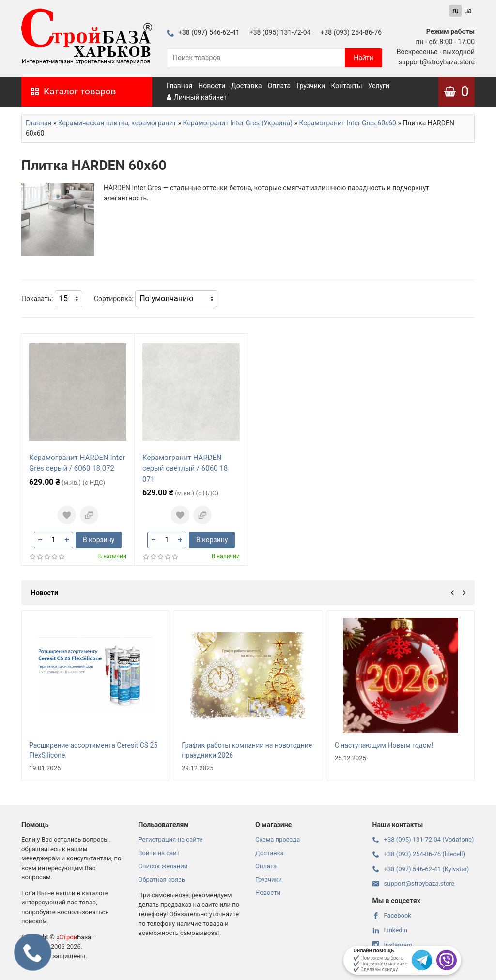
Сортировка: (114, 299)
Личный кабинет (197, 97)
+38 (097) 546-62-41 (203, 33)
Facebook (392, 915)
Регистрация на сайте (171, 839)
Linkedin (390, 930)
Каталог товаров (73, 91)
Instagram (393, 945)
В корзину (99, 540)
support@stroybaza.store (414, 883)
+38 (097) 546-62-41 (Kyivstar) (421, 869)
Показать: (37, 299)
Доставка (246, 86)
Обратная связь (162, 880)
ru (455, 11)
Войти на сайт (159, 853)
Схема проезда (278, 839)
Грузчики (311, 86)
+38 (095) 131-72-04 (280, 32)
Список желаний (163, 866)
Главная (179, 86)
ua (468, 11)
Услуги (379, 86)
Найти (364, 58)
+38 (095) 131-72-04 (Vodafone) (423, 839)
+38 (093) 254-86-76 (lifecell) (419, 854)
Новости (212, 86)
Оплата (279, 86)
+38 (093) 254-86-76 (351, 32)
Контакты (346, 86)
